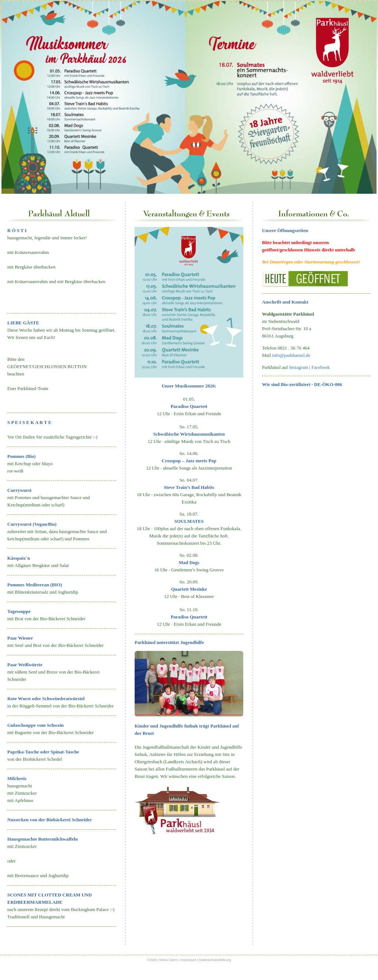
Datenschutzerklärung (215, 960)
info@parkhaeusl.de (291, 355)
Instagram (298, 367)
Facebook (321, 367)
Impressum (189, 960)
